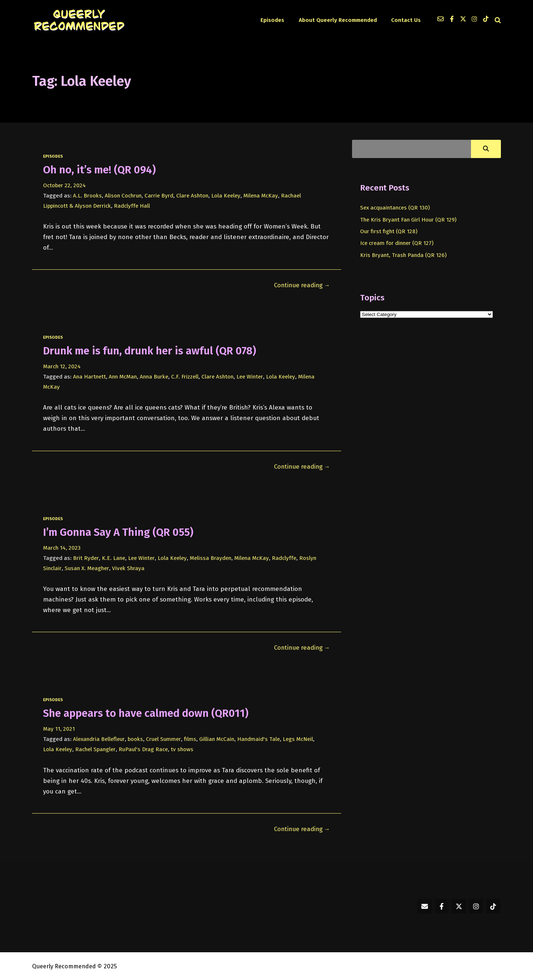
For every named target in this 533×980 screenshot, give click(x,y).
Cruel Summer (165, 738)
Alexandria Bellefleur (100, 738)
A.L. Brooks (87, 196)
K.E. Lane (114, 557)
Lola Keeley (227, 196)
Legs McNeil (301, 738)
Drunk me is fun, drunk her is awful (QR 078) (152, 350)
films (192, 738)
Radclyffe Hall (133, 206)
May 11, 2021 (59, 728)
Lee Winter (253, 376)
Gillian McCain (219, 738)
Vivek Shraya (129, 568)
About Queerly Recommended (339, 20)
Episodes (275, 20)
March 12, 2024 (62, 366)
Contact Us (406, 20)
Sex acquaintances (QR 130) (396, 208)
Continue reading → (301, 285)
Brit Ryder (86, 557)
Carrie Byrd (159, 196)
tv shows (184, 748)
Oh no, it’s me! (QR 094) (101, 170)
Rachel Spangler (96, 748)
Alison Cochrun (123, 196)
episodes (53, 156)
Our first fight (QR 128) (389, 231)
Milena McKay (263, 196)
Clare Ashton (193, 196)
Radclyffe (287, 557)
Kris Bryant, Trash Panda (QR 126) (403, 255)
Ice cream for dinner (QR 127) (398, 243)
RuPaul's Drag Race (145, 748)
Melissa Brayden (213, 557)
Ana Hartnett (90, 376)
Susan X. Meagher (87, 568)
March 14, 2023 (62, 547)
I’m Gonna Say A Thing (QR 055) (120, 531)
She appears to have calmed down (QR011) (148, 712)
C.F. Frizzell (186, 376)
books (137, 738)
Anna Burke (155, 376)
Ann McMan (123, 376)
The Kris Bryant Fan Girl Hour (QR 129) (408, 220)
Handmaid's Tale (261, 738)
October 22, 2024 (65, 185)
